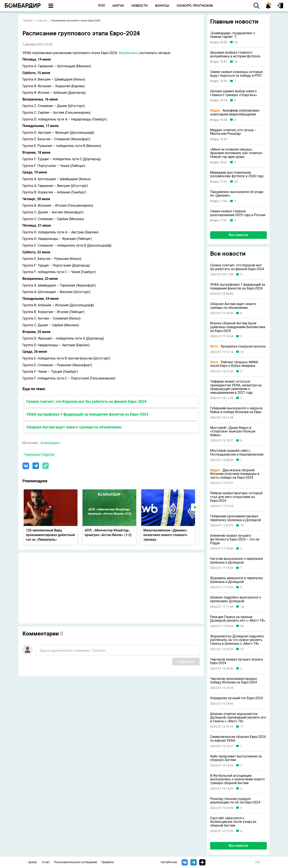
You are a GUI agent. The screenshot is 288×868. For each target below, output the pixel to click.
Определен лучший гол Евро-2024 (236, 698)
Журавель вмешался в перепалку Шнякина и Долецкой (237, 580)
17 (242, 727)
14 (242, 607)
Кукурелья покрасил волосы (238, 346)
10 (236, 62)
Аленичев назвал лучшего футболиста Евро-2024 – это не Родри (235, 539)
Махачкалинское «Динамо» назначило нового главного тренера (165, 535)
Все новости (238, 235)
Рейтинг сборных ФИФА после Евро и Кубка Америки (234, 364)
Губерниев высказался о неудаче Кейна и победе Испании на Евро (236, 410)
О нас (46, 862)
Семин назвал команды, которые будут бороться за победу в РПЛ (236, 74)
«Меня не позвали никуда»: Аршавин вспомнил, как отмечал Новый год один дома (236, 153)
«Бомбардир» (50, 443)
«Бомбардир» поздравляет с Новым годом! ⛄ (233, 35)
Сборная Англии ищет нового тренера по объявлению (74, 427)
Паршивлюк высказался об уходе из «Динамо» (237, 194)
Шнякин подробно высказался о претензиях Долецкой (236, 599)
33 (236, 182)
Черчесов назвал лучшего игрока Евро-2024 (236, 661)
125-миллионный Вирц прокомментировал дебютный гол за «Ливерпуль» (50, 535)
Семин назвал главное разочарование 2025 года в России (238, 213)
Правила (107, 862)
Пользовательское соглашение (75, 862)
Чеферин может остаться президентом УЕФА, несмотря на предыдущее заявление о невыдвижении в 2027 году (236, 387)
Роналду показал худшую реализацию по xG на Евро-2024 (235, 801)
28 (242, 626)
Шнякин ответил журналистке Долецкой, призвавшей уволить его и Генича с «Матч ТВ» (238, 718)
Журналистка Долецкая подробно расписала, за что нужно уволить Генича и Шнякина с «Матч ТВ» (237, 640)
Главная (27, 21)
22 (236, 42)
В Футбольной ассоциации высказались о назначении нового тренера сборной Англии (237, 779)
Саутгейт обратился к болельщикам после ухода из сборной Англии (233, 822)
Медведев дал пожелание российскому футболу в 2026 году (237, 174)
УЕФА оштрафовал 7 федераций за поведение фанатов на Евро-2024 (87, 414)
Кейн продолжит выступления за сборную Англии (236, 758)
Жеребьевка (128, 53)
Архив (32, 862)
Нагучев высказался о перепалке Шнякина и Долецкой (236, 561)
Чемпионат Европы (39, 455)
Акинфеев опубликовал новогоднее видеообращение (235, 112)
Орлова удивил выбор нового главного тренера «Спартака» (234, 93)
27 (242, 649)
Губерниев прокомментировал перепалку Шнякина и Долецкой (236, 518)
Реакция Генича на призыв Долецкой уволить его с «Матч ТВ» (238, 619)
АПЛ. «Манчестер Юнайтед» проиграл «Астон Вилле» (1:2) (108, 533)
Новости (42, 21)
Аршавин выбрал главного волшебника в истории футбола (235, 54)
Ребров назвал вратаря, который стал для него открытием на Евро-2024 (236, 497)
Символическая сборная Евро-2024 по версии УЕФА (238, 739)
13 (242, 352)
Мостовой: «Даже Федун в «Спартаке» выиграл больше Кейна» (233, 431)
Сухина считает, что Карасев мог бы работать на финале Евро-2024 (86, 401)
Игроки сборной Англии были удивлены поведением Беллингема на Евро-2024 (238, 327)
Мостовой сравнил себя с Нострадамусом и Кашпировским (237, 452)
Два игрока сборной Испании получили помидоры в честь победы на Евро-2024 (235, 474)
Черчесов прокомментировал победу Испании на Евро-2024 (234, 681)
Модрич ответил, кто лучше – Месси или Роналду (233, 132)
